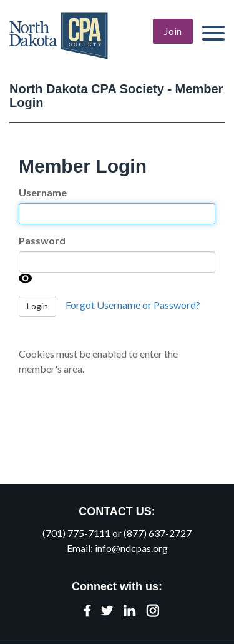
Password (42, 240)
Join (173, 31)
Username (43, 192)
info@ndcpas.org (131, 548)
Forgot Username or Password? (133, 305)
